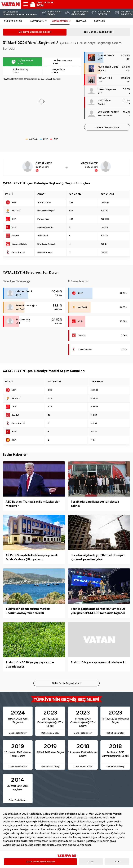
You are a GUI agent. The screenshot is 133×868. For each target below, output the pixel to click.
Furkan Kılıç (105, 78)
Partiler (99, 21)
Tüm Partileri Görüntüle (107, 127)
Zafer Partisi (85, 349)
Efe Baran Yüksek (108, 112)
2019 (91, 862)
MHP (100, 59)
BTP (100, 93)
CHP (100, 82)
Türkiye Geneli (13, 21)
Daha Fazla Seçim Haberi (67, 683)
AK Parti (102, 70)
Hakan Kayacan (107, 89)
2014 (117, 862)
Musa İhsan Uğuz (108, 67)
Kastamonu (37, 21)
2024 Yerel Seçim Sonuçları (40, 862)
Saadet (101, 104)
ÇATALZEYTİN (60, 21)
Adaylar (81, 21)
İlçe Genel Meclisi (98, 32)
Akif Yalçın (104, 101)
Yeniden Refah (105, 115)
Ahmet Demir (106, 56)
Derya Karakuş (45, 252)
